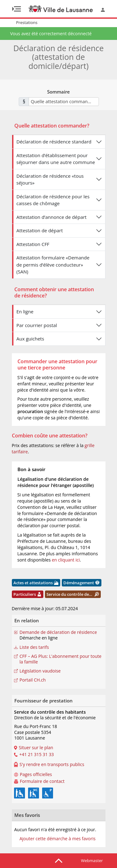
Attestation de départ (40, 230)
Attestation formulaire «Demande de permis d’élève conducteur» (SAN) (53, 265)
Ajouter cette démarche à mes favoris (57, 839)
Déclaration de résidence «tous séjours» (50, 179)
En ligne (25, 311)
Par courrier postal (37, 325)
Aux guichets (30, 339)
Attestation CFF (33, 244)
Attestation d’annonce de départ (52, 217)
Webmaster (92, 861)
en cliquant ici (66, 560)
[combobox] (64, 102)
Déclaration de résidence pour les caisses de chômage (53, 200)
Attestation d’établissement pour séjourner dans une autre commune (56, 159)
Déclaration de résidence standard (54, 142)
